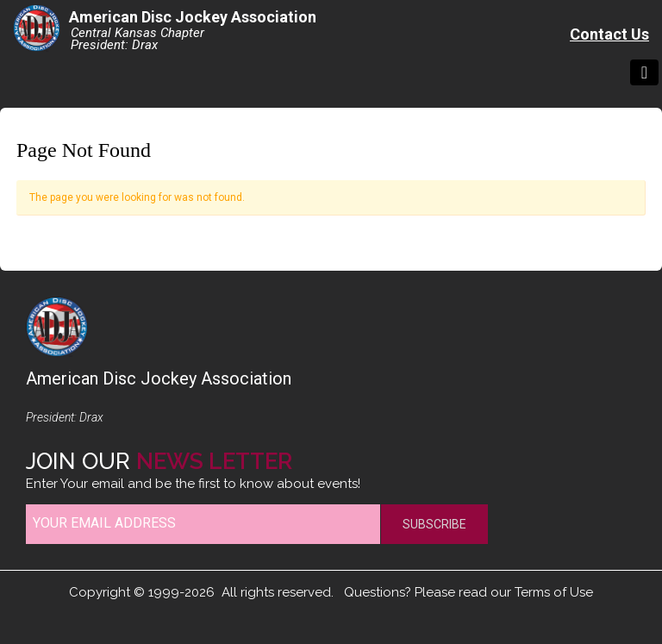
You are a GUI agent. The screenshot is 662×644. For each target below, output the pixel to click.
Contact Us (609, 34)
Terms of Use (554, 592)
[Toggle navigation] (644, 72)
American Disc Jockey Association (193, 17)
